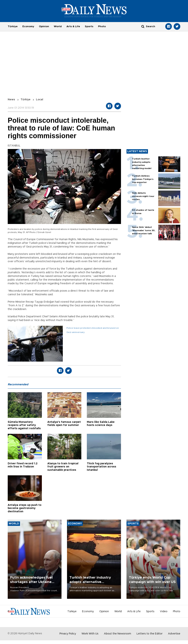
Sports (89, 26)
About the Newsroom (117, 634)
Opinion (44, 26)
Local (40, 100)
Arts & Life (73, 26)
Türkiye (13, 26)
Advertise (174, 634)
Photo (102, 26)
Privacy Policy (68, 634)
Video (164, 611)
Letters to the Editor (150, 634)
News (11, 100)
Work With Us (90, 634)
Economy (28, 26)
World (58, 26)
